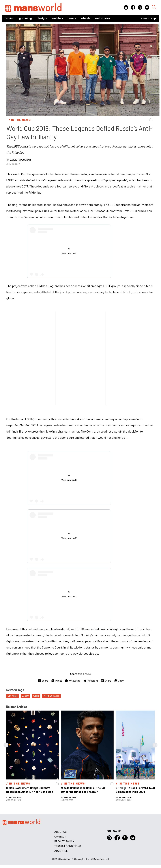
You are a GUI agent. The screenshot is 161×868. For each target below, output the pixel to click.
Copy (119, 681)
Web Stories (103, 18)
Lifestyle (42, 18)
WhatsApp (73, 681)
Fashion (9, 18)
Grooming (25, 18)
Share (43, 681)
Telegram (91, 681)
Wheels (86, 18)
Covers (72, 18)
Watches (57, 18)
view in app (148, 18)
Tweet (57, 681)
